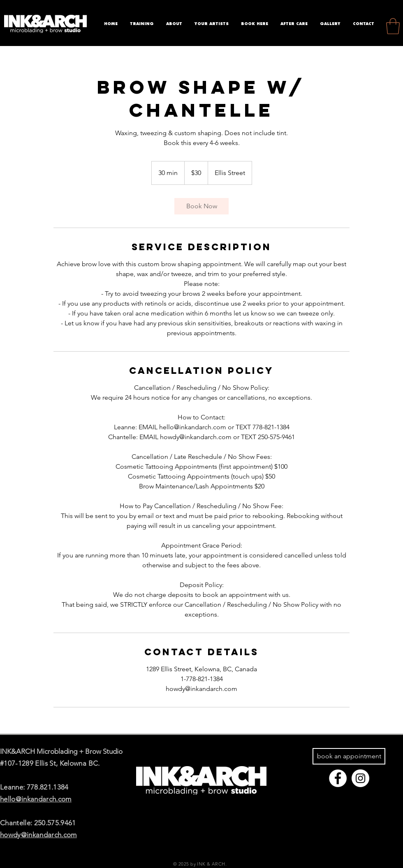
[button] (393, 26)
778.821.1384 (48, 787)
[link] (201, 206)
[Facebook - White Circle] (338, 778)
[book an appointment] (349, 756)
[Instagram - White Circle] (360, 778)
